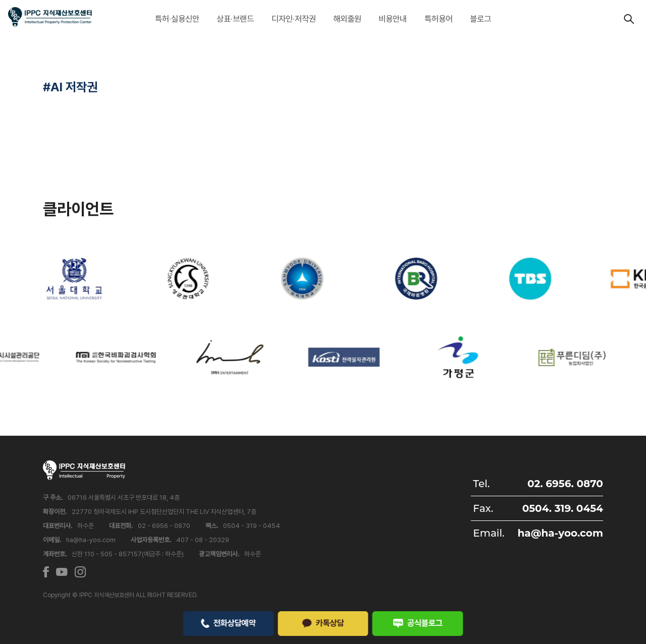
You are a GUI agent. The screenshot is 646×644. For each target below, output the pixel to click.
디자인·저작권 (294, 19)
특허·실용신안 (177, 19)
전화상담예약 (228, 623)
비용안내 (393, 19)
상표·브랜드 (235, 19)
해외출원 (347, 19)
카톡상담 (323, 623)
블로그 (480, 19)
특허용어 (439, 19)
